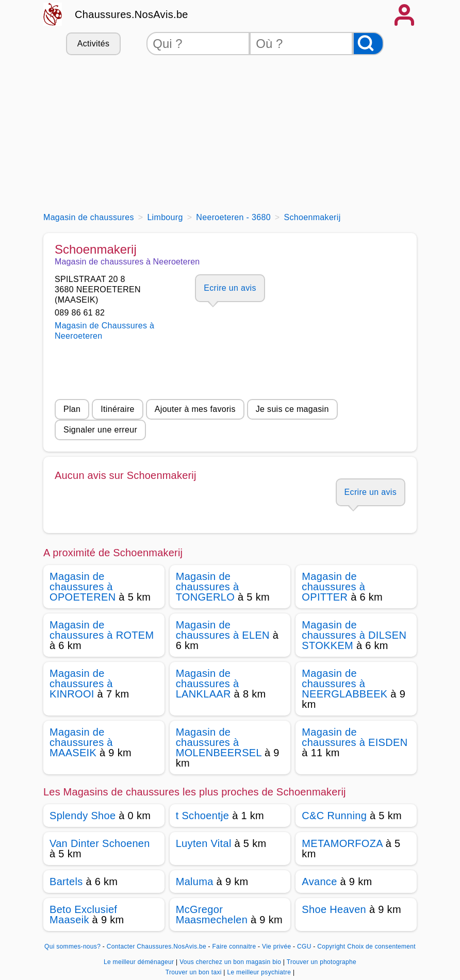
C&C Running (334, 816)
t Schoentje (203, 816)
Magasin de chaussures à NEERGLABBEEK (344, 684)
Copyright (331, 946)
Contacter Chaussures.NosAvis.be (157, 946)
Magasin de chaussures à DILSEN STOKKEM (354, 635)
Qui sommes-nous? (72, 946)
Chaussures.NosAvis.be (132, 14)
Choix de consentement (381, 946)
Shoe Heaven (334, 909)
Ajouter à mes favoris (195, 409)
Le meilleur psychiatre (260, 972)
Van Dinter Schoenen (100, 843)
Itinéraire (117, 409)
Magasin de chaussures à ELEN (223, 630)
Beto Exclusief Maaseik (83, 915)
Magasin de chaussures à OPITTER (333, 587)
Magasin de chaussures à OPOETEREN (83, 587)
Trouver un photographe (322, 962)
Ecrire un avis (230, 288)
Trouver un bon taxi (195, 972)
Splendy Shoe (83, 816)
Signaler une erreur (100, 430)
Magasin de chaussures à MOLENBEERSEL (219, 742)
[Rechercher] (368, 44)
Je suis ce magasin (292, 409)
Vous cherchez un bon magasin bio (231, 962)
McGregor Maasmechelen (212, 915)
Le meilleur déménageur (140, 962)
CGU (304, 946)
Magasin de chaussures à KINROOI (81, 684)
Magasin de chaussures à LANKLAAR (208, 684)
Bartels (66, 882)
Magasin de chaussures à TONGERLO (208, 587)
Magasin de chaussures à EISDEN (355, 737)
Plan (72, 409)
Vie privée (276, 946)
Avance (319, 882)
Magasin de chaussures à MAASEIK (81, 742)
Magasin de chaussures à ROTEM (102, 630)
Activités (93, 44)
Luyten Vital (204, 843)
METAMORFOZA (342, 843)
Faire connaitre (234, 946)
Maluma (195, 882)
